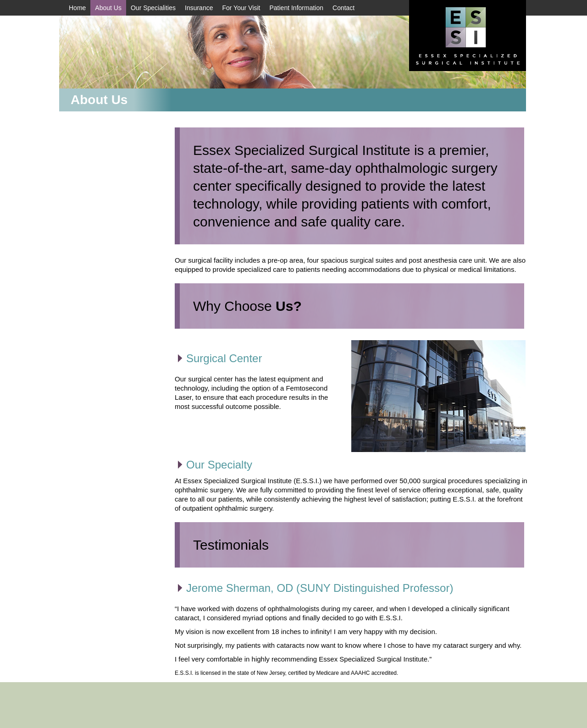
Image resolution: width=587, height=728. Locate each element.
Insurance (199, 8)
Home (77, 8)
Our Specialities (153, 8)
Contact (343, 8)
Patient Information (297, 8)
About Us (108, 8)
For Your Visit (241, 8)
